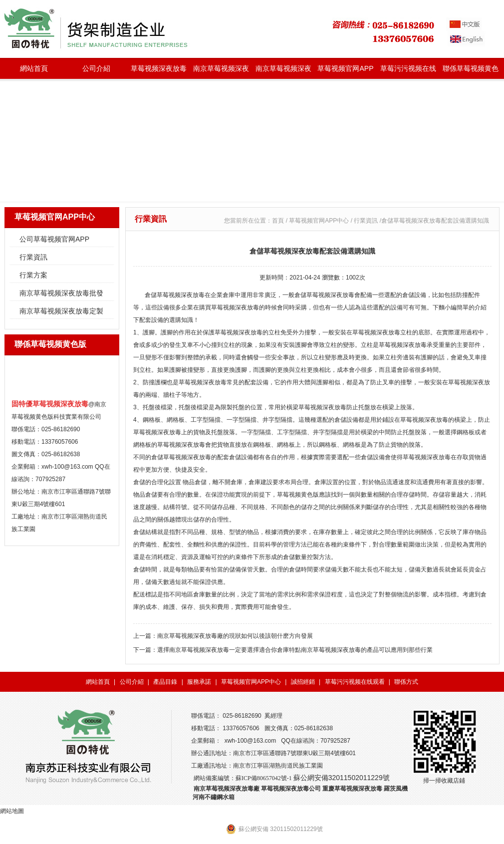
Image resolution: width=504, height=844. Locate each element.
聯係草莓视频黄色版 (471, 72)
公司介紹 (96, 68)
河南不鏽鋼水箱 (214, 797)
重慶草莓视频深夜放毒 (352, 789)
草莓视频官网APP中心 (345, 72)
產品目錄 (165, 682)
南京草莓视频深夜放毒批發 (221, 72)
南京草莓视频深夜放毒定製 (283, 72)
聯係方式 (406, 682)
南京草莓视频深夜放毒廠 (227, 789)
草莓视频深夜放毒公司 (291, 789)
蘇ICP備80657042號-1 (264, 778)
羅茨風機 (396, 789)
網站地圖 (12, 811)
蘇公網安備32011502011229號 (342, 778)
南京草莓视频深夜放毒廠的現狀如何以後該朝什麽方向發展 (235, 636)
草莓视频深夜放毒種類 (159, 72)
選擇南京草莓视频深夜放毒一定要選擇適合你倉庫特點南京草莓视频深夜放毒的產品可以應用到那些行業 (295, 650)
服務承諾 (199, 682)
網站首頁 (34, 68)
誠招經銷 (303, 682)
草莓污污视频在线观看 (408, 72)
